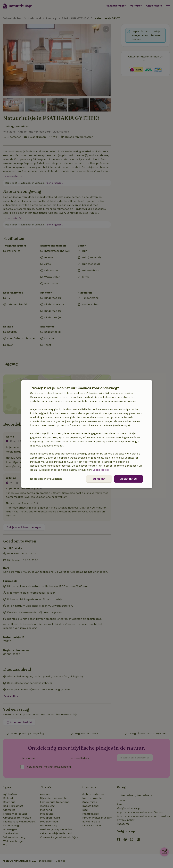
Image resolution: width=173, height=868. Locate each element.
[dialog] (87, 434)
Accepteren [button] (129, 479)
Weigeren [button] (99, 479)
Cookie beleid (101, 470)
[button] (46, 479)
